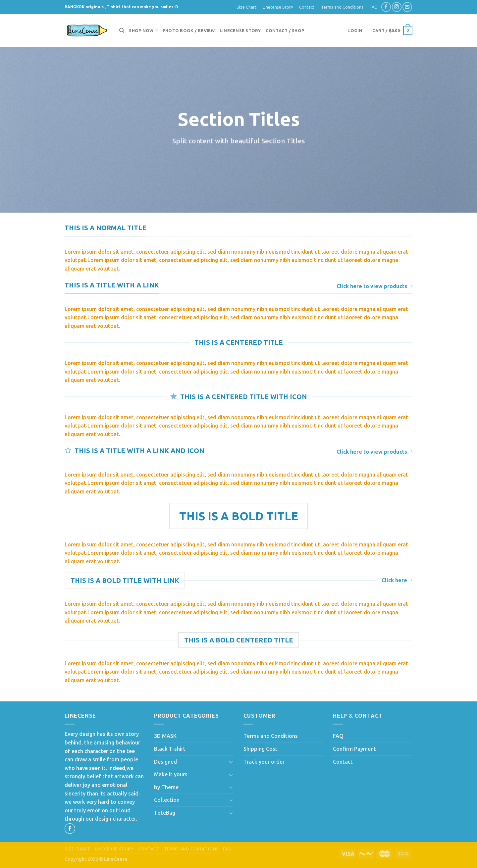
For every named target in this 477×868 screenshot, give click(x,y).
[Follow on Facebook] (386, 7)
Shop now (143, 30)
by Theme (166, 787)
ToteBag (165, 813)
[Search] (122, 30)
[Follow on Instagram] (397, 7)
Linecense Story (278, 7)
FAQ (374, 7)
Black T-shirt (170, 749)
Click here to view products (374, 286)
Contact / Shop (285, 30)
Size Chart (246, 7)
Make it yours (171, 774)
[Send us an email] (407, 7)
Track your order (264, 762)
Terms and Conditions (342, 7)
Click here (397, 580)
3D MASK (165, 736)
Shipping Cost (261, 749)
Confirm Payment (354, 749)
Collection (167, 800)
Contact (307, 7)
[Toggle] (231, 762)
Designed (165, 762)
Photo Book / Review (189, 30)
